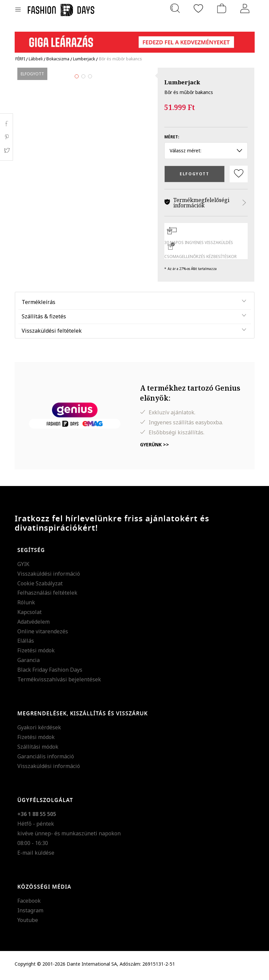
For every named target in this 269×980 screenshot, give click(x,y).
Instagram (30, 913)
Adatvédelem (33, 625)
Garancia (28, 663)
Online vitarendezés (43, 634)
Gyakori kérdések (39, 730)
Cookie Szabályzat (40, 586)
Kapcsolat (29, 615)
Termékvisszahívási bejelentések (59, 682)
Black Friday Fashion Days (50, 673)
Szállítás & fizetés (44, 319)
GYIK (23, 567)
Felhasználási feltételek (47, 596)
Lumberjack (182, 82)
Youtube (28, 923)
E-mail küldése (36, 856)
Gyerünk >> (154, 447)
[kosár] (222, 8)
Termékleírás (38, 305)
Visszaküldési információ (49, 577)
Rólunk (26, 605)
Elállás (26, 644)
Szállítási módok (38, 750)
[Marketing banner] (135, 39)
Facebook (29, 904)
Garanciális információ (46, 759)
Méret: (172, 137)
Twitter (6, 150)
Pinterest (6, 137)
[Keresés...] (175, 8)
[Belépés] (245, 8)
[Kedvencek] (198, 8)
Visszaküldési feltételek (52, 334)
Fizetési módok (36, 653)
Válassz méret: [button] (206, 150)
